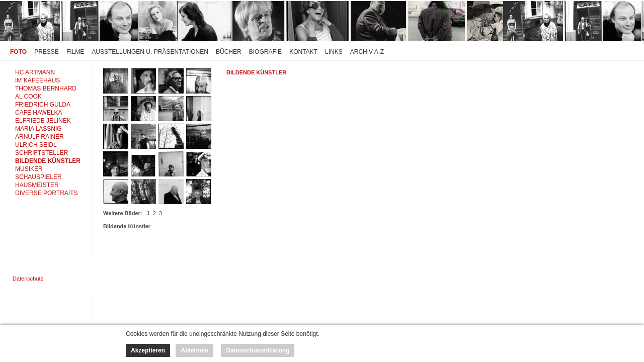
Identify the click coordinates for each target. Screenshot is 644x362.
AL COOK (28, 97)
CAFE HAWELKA (39, 113)
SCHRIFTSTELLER (42, 153)
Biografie (265, 52)
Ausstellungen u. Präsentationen (150, 52)
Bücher (229, 52)
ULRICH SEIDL (36, 145)
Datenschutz (28, 279)
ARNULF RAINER (39, 137)
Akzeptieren (148, 350)
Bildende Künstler (256, 72)
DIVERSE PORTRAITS (46, 193)
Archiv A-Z (367, 52)
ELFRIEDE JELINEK (43, 121)
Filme (75, 52)
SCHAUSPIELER (38, 177)
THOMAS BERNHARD (46, 88)
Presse (47, 52)
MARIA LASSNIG (38, 129)
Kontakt (303, 52)
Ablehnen (194, 350)
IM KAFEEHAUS (37, 80)
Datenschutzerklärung (258, 350)
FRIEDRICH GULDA (43, 105)
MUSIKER (29, 169)
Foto (18, 52)
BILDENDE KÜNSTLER (48, 161)
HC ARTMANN (35, 72)
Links (334, 52)
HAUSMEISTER (37, 185)
